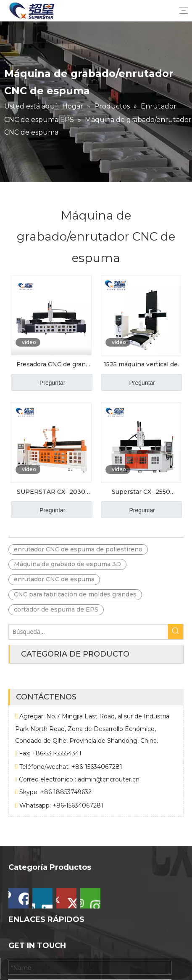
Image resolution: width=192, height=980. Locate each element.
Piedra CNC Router (36, 929)
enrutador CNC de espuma (54, 579)
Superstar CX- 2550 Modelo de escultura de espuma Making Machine (141, 493)
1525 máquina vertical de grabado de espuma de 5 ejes (141, 365)
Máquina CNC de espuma (46, 903)
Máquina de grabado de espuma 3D (67, 564)
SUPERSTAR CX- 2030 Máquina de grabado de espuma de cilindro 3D (51, 493)
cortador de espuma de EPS (56, 609)
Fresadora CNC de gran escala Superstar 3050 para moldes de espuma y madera (51, 365)
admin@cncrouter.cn (109, 798)
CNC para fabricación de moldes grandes (75, 594)
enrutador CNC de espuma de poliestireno (78, 549)
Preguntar (52, 383)
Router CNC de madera (43, 942)
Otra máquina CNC (36, 916)
